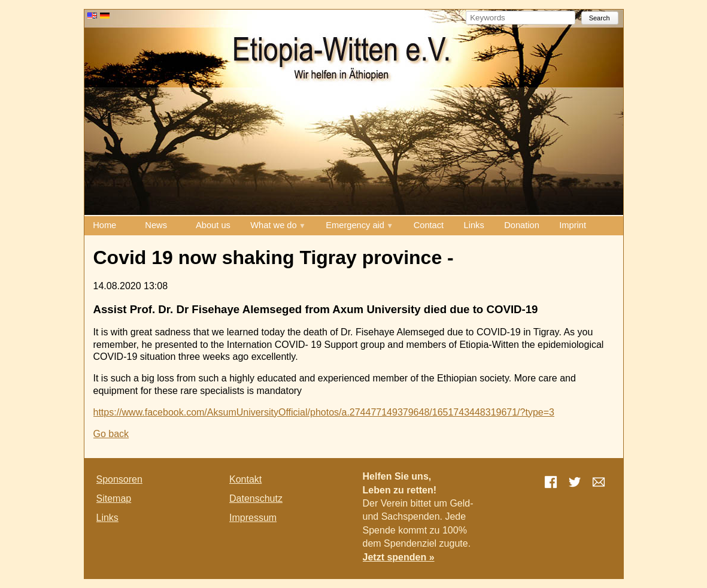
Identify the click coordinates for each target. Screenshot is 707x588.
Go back (111, 434)
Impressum (253, 518)
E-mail (599, 482)
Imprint (573, 225)
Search (600, 18)
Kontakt (245, 479)
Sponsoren (119, 479)
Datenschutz (256, 498)
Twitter (575, 482)
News (156, 225)
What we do (273, 225)
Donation (522, 225)
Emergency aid (355, 225)
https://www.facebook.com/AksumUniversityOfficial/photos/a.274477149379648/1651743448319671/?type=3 (324, 412)
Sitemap (114, 498)
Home (104, 225)
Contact (429, 225)
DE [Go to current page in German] (105, 16)
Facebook (551, 482)
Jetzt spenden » (399, 557)
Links (474, 225)
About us (213, 225)
